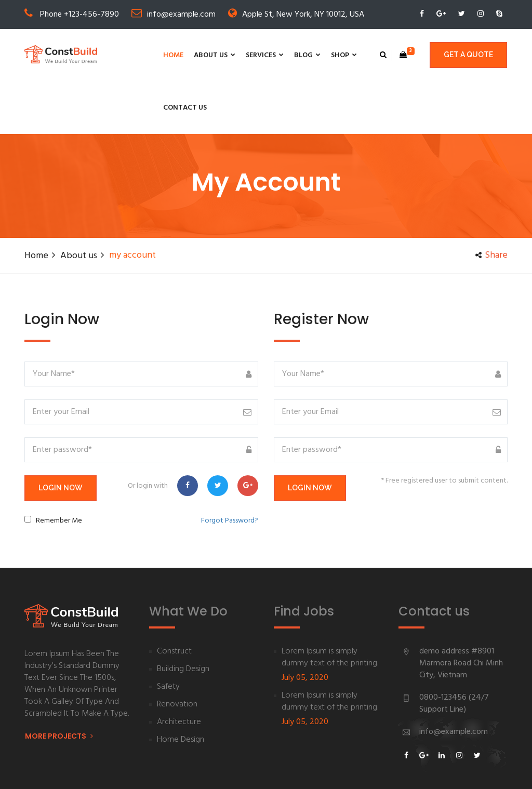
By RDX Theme (199, 770)
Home (122, 55)
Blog (256, 55)
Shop (293, 55)
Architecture (179, 670)
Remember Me (59, 469)
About (384, 770)
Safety (168, 635)
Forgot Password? (230, 469)
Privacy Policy (483, 770)
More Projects (59, 684)
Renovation (177, 653)
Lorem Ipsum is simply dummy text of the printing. (330, 606)
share (490, 203)
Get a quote (469, 55)
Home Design (181, 688)
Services (214, 55)
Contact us (338, 55)
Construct (174, 600)
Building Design (183, 617)
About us (164, 55)
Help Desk (427, 770)
